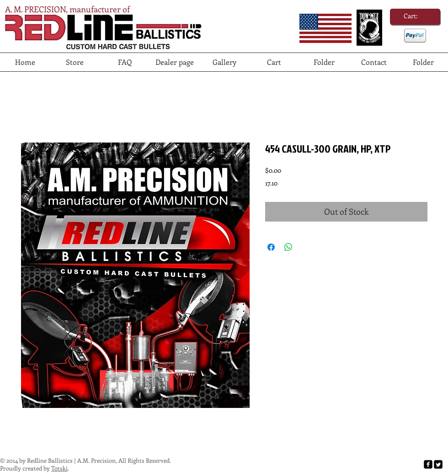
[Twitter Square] (438, 464)
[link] (415, 16)
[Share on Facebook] (271, 247)
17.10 (271, 183)
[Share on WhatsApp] (288, 247)
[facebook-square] (428, 464)
